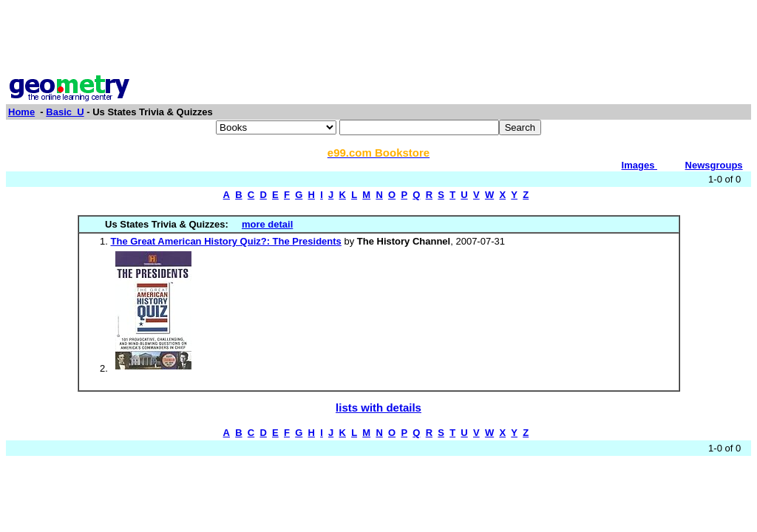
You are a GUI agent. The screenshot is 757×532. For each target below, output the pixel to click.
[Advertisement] (378, 39)
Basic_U (65, 112)
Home (21, 112)
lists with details (378, 407)
